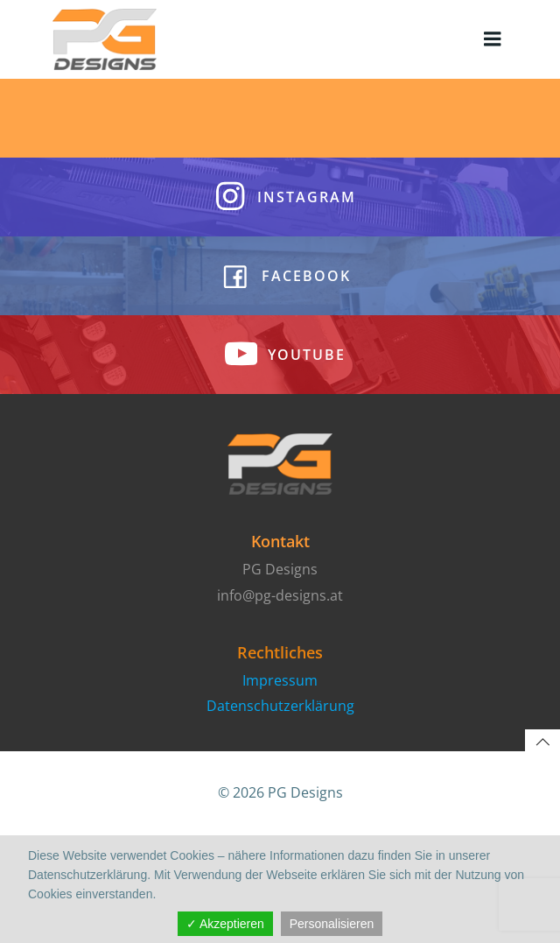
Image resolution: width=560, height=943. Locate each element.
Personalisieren (332, 924)
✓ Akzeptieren (225, 924)
